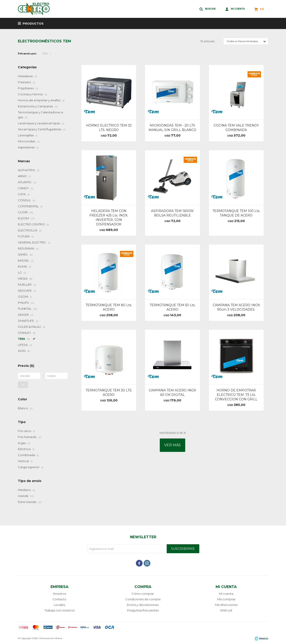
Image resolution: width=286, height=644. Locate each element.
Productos (33, 23)
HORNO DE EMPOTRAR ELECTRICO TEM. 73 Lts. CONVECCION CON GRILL (236, 395)
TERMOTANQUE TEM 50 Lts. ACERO (172, 307)
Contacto (59, 599)
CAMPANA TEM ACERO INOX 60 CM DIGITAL (172, 393)
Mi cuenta (226, 594)
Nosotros (60, 594)
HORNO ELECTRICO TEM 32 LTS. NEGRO (109, 128)
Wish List (226, 610)
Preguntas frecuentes (143, 610)
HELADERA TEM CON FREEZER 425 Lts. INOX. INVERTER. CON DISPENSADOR (109, 218)
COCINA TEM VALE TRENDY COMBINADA (236, 128)
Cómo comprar (143, 594)
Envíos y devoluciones (143, 605)
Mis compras (226, 599)
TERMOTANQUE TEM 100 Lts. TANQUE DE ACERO (236, 213)
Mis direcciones (226, 605)
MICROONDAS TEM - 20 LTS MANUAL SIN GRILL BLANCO (172, 128)
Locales (59, 605)
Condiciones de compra (143, 599)
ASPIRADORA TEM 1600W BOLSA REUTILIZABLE (172, 213)
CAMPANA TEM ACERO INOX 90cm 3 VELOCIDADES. (236, 307)
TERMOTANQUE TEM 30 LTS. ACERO (109, 393)
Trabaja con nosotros (60, 610)
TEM (45, 54)
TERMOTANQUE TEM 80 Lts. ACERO (109, 307)
